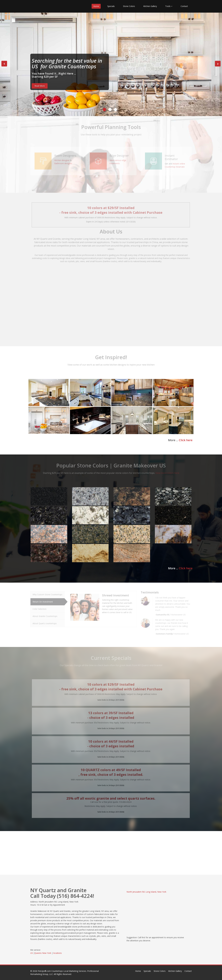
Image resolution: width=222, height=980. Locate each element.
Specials (111, 6)
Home (96, 6)
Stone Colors (129, 6)
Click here (186, 440)
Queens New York (43, 953)
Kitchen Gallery (150, 6)
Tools (169, 6)
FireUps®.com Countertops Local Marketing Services (62, 971)
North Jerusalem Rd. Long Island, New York (146, 892)
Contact (184, 6)
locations (58, 953)
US (32, 953)
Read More (40, 86)
